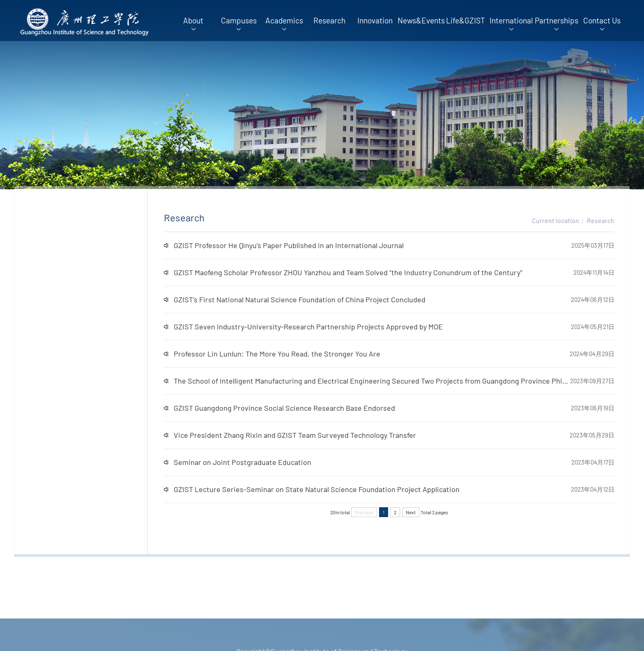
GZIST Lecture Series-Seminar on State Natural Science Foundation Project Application (327, 489)
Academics (284, 24)
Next (421, 512)
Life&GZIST (466, 20)
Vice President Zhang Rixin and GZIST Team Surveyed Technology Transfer (306, 435)
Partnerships (557, 24)
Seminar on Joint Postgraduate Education (253, 462)
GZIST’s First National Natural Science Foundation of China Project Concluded (310, 299)
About (193, 24)
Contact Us (602, 24)
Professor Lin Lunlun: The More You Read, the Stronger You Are (288, 354)
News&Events (420, 20)
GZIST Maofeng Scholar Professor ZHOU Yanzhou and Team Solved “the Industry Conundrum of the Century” (359, 272)
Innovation (375, 20)
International (511, 24)
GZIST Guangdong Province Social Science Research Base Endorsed (295, 408)
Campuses (239, 24)
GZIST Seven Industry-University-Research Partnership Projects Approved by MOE (319, 327)
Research (329, 20)
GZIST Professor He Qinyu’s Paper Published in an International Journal (299, 245)
